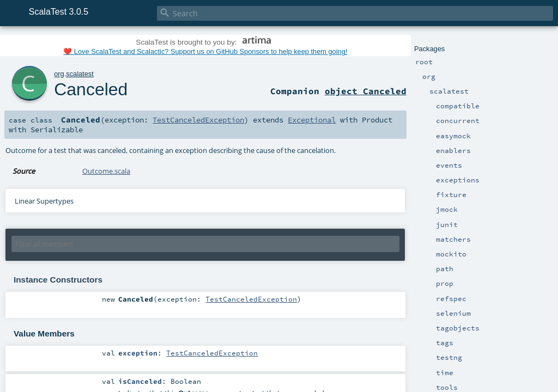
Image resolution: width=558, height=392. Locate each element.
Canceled (91, 89)
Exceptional (312, 120)
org (59, 74)
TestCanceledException (198, 120)
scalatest (80, 74)
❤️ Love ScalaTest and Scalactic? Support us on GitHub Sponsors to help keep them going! (205, 51)
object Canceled (366, 91)
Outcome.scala (106, 171)
